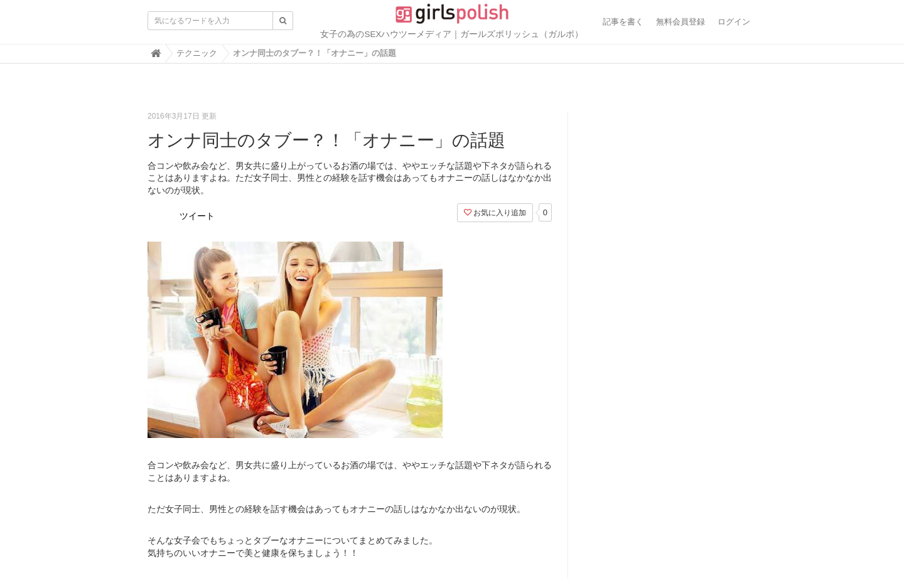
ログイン (734, 22)
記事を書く (623, 22)
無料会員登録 (681, 22)
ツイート (197, 216)
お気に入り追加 (495, 213)
